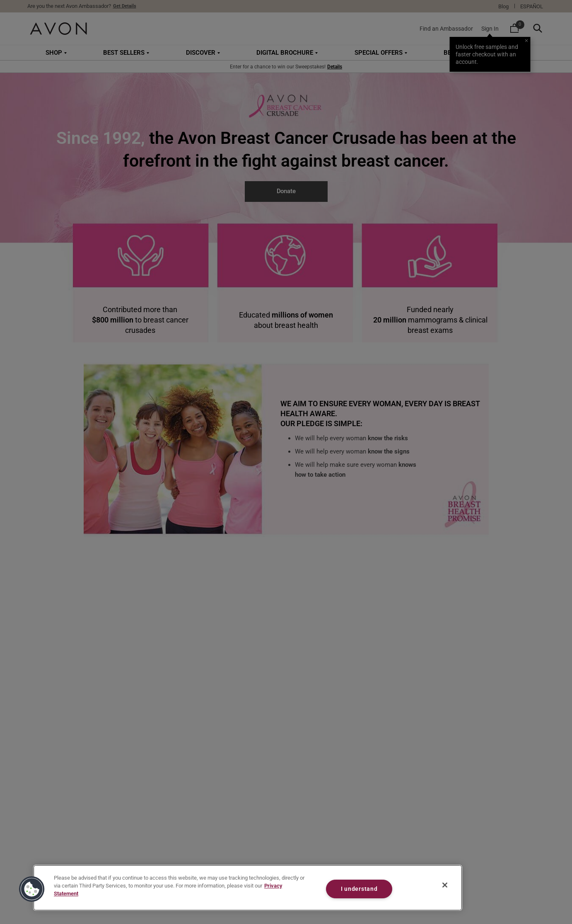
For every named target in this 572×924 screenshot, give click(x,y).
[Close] (445, 885)
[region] (248, 888)
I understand (359, 889)
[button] (32, 889)
